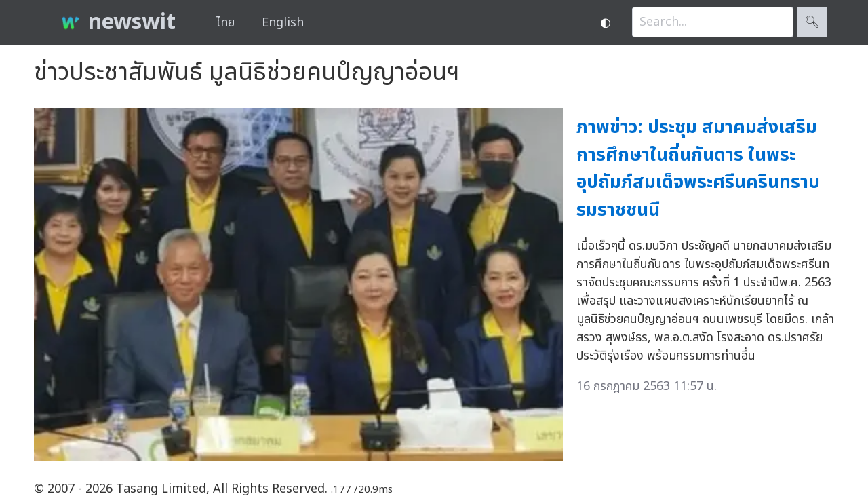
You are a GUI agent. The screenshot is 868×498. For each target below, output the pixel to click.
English (283, 23)
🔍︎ (812, 22)
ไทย (225, 23)
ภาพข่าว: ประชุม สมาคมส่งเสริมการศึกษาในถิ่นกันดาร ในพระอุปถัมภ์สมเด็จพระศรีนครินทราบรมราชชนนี (698, 169)
